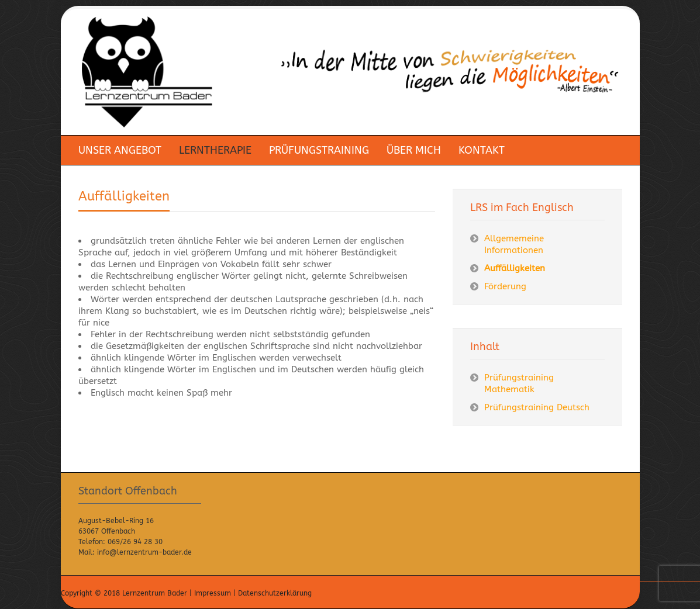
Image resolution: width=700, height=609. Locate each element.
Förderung (505, 286)
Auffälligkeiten (124, 196)
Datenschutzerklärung (275, 593)
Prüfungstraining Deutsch (537, 407)
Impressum (213, 593)
